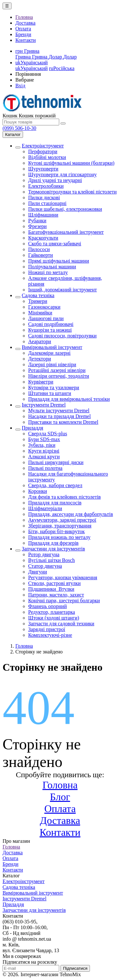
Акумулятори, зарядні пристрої (62, 520)
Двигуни (38, 572)
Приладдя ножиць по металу (59, 537)
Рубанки (37, 221)
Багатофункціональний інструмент (66, 232)
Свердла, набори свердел (55, 485)
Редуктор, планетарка (52, 612)
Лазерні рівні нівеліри (52, 364)
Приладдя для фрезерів (53, 543)
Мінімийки (40, 313)
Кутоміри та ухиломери (54, 387)
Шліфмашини (43, 215)
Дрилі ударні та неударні (55, 180)
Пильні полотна (45, 468)
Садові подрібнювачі (51, 324)
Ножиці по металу (48, 272)
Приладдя (32, 428)
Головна (24, 17)
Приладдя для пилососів (55, 503)
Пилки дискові (44, 198)
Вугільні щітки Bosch (52, 560)
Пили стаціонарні (47, 203)
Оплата (23, 29)
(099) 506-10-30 (19, 128)
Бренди (23, 34)
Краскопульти (43, 238)
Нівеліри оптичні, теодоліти (59, 376)
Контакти (26, 40)
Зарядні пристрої (47, 629)
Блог (60, 797)
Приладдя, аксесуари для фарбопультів (71, 514)
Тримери (38, 301)
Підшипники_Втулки (51, 589)
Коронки (38, 491)
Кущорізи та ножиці (50, 330)
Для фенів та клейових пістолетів (64, 497)
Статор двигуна (45, 566)
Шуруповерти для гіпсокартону (62, 174)
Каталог (13, 134)
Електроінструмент (43, 146)
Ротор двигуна (44, 554)
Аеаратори (40, 341)
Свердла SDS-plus (48, 434)
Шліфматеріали (45, 508)
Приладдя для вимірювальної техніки (69, 399)
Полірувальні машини (52, 267)
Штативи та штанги (50, 393)
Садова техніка (38, 295)
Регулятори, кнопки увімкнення (63, 577)
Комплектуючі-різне (50, 635)
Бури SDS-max (44, 439)
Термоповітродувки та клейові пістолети (72, 192)
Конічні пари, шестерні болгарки (64, 601)
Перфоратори (43, 151)
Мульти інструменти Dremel (59, 411)
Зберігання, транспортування (60, 526)
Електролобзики (46, 186)
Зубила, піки (42, 445)
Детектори (40, 359)
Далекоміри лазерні (49, 353)
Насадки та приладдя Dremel (60, 416)
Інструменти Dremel (44, 405)
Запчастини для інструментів (53, 549)
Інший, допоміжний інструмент (63, 290)
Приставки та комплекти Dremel (63, 422)
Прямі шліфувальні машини (59, 261)
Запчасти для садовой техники (61, 624)
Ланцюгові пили (46, 318)
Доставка (25, 23)
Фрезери (37, 226)
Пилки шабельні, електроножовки (65, 209)
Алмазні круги (44, 457)
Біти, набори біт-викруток (56, 531)
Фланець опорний (48, 606)
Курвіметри (41, 382)
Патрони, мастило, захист (56, 595)
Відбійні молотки (47, 157)
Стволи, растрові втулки (54, 583)
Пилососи (39, 249)
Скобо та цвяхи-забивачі (55, 244)
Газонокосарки (44, 307)
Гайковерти (40, 255)
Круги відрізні (44, 451)
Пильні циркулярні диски (56, 462)
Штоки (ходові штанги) (54, 618)
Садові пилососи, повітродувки (62, 336)
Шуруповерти (43, 169)
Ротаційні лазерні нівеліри (57, 370)
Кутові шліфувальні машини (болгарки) (71, 163)
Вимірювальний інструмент (52, 347)
